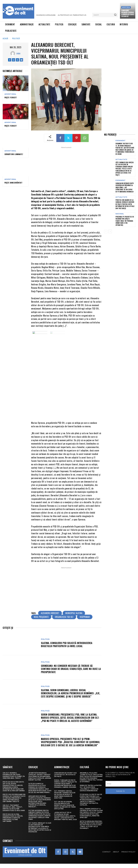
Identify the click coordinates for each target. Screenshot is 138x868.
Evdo (18, 53)
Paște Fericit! (11, 97)
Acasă (5, 38)
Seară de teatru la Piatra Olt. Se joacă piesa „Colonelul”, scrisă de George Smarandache (91, 791)
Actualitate (121, 160)
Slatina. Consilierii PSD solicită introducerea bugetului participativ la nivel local (67, 647)
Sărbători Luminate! (14, 154)
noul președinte (41, 620)
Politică (16, 38)
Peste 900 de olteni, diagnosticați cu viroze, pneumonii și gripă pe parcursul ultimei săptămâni (13, 820)
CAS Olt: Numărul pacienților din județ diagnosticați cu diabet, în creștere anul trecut (14, 778)
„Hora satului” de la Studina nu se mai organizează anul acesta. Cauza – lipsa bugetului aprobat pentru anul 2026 (65, 819)
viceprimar (85, 620)
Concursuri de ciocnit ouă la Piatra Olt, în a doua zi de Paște (65, 777)
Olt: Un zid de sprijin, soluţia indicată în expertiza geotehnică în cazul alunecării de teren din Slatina (65, 808)
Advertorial (126, 7)
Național (120, 214)
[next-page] (110, 231)
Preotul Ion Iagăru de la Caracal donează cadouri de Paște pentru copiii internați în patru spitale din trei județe (125, 204)
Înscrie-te (120, 794)
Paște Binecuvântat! (13, 183)
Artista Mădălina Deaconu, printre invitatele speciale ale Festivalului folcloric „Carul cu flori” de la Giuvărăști (91, 827)
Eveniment (120, 141)
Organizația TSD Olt (64, 620)
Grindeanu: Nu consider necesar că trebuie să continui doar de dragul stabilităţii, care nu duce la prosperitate (71, 672)
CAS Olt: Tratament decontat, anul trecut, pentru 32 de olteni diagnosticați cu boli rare (14, 810)
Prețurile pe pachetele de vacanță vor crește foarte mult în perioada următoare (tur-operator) (125, 221)
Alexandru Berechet (50, 616)
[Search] (115, 15)
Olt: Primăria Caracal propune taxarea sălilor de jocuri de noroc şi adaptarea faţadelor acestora (65, 797)
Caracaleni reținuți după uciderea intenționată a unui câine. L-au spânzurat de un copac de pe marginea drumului (125, 187)
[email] (120, 786)
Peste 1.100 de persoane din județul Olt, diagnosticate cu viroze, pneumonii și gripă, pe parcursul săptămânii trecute (14, 801)
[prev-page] (106, 231)
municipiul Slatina (74, 616)
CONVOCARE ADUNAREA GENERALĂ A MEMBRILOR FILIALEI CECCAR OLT (128, 13)
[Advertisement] (66, 168)
